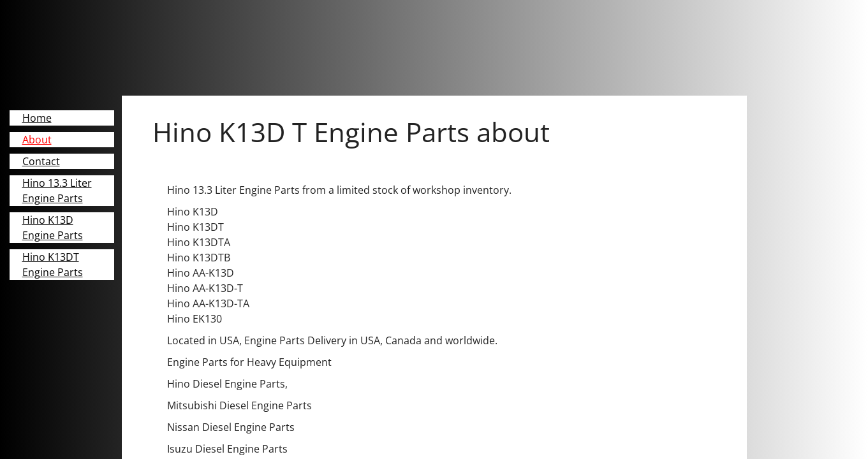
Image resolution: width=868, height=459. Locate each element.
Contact (41, 161)
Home (37, 118)
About (37, 140)
